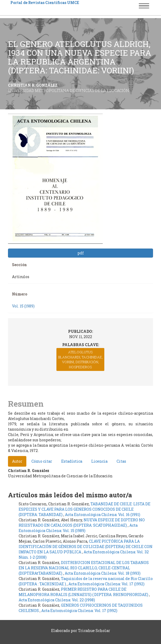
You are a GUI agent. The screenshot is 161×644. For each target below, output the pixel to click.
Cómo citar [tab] (42, 461)
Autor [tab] (17, 461)
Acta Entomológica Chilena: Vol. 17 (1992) (106, 584)
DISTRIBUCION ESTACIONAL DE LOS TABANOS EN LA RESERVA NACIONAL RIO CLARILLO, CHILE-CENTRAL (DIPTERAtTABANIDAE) (84, 568)
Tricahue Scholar (94, 631)
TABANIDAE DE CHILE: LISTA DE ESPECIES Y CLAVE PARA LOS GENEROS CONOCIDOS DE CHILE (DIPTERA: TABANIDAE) (84, 509)
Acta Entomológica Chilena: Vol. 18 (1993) (103, 573)
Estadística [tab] (72, 461)
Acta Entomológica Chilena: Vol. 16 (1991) (103, 515)
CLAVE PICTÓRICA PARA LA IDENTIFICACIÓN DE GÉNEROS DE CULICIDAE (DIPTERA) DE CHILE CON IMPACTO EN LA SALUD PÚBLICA (86, 547)
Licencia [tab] (99, 461)
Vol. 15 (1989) (23, 306)
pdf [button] (81, 253)
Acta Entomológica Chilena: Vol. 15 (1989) (78, 528)
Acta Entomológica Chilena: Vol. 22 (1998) (57, 600)
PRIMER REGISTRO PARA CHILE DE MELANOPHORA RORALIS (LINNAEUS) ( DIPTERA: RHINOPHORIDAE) (84, 592)
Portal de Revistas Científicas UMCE (45, 3)
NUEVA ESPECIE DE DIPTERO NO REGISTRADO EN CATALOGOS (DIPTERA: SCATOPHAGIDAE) (82, 523)
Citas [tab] (121, 461)
